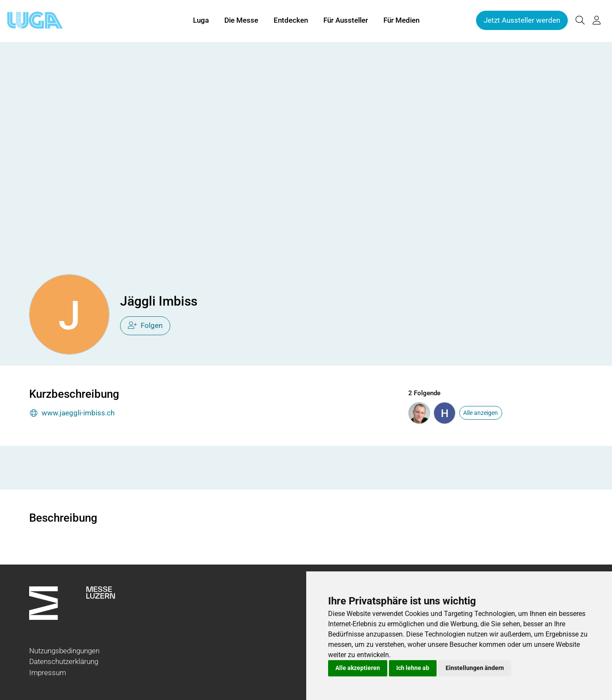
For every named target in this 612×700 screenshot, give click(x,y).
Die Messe (241, 21)
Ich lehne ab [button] (413, 668)
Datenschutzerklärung (64, 661)
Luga (201, 21)
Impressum (48, 673)
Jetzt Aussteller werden (522, 21)
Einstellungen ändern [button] (475, 668)
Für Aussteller (346, 21)
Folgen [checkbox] (145, 325)
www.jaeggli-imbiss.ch (72, 413)
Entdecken (291, 21)
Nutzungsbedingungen (64, 651)
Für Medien (401, 21)
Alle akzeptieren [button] (358, 668)
